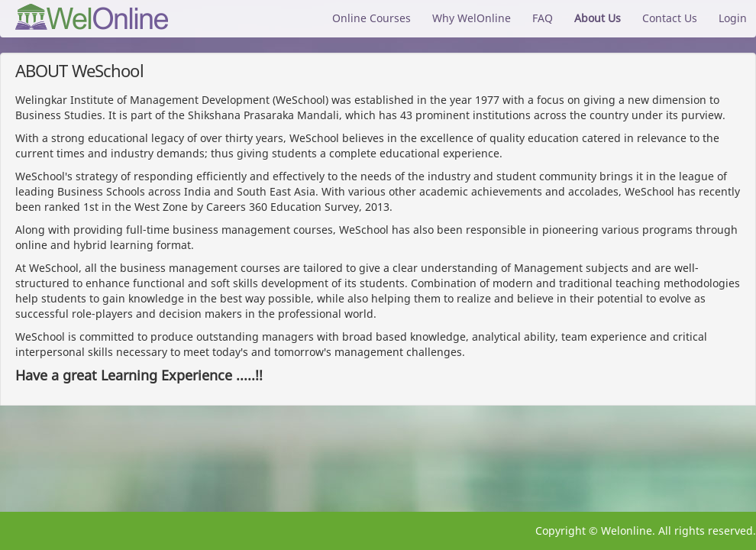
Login (733, 18)
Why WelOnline (472, 18)
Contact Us (670, 18)
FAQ (543, 18)
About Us (598, 18)
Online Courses (372, 18)
